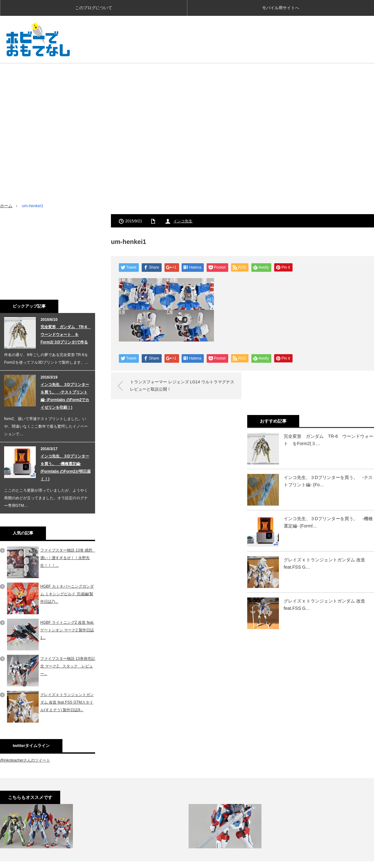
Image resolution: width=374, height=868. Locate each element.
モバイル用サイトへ (281, 8)
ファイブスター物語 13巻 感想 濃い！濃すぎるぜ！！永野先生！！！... (68, 558)
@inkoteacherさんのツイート (25, 760)
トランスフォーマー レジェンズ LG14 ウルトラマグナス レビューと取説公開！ (184, 385)
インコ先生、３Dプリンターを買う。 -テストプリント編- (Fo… (328, 481)
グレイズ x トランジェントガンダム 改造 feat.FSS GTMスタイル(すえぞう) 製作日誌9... (67, 702)
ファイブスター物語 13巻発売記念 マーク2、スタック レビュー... (68, 666)
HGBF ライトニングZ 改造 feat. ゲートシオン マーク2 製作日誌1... (67, 630)
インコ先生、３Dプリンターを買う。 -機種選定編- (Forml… (328, 522)
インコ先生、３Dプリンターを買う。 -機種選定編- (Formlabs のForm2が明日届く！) (66, 468)
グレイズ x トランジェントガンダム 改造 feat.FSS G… (324, 563)
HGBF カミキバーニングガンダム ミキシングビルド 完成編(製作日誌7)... (67, 594)
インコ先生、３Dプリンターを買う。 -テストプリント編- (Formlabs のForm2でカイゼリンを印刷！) (65, 396)
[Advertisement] (288, 69)
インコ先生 (183, 221)
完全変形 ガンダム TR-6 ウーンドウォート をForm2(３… (329, 440)
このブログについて (94, 8)
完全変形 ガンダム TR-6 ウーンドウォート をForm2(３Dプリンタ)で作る (66, 335)
